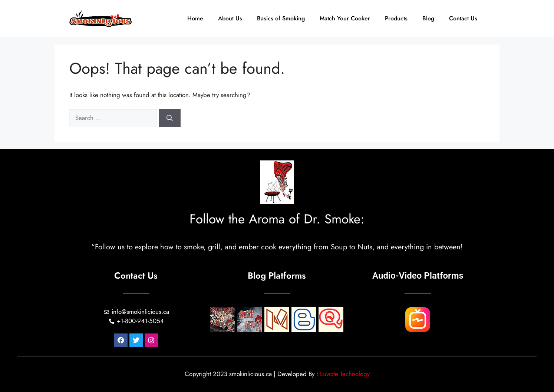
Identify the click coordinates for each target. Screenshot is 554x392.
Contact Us (463, 18)
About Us (230, 18)
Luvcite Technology (345, 374)
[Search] (170, 118)
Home (195, 18)
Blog (428, 18)
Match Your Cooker (345, 18)
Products (396, 18)
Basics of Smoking (281, 18)
